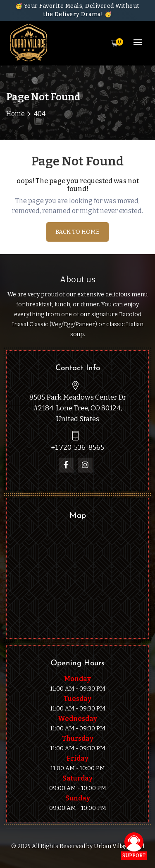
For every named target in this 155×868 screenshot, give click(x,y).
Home (15, 114)
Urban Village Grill (119, 846)
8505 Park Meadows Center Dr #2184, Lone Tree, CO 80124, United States (78, 408)
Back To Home (77, 232)
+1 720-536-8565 (77, 447)
